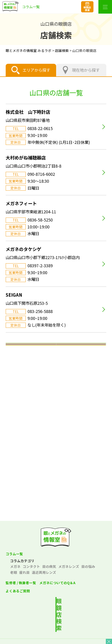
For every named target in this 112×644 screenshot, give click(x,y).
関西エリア (56, 423)
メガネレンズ (69, 566)
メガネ (15, 566)
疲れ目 (24, 572)
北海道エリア (56, 350)
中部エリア (56, 404)
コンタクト (31, 566)
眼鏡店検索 (87, 9)
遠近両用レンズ (44, 572)
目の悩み (88, 566)
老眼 (14, 572)
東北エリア (56, 368)
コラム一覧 (14, 554)
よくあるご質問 (18, 591)
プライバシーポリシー (30, 632)
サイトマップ (56, 640)
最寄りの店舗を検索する (60, 607)
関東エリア (56, 386)
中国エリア (56, 441)
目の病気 (49, 566)
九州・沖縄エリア (56, 477)
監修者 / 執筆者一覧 (21, 583)
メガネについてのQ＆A (57, 583)
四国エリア (56, 459)
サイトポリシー (82, 632)
